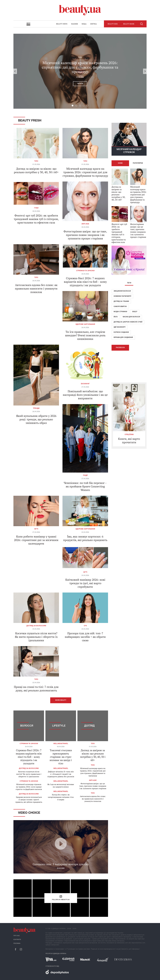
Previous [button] (15, 71)
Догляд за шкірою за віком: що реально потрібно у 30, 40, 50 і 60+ (36, 170)
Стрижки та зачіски (85, 271)
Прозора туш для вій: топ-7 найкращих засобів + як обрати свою (85, 637)
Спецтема (129, 435)
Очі (85, 626)
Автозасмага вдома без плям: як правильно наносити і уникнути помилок (36, 288)
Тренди (36, 408)
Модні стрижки (120, 312)
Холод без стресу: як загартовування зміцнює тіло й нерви (61, 797)
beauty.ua (80, 10)
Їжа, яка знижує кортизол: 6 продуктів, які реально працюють (85, 538)
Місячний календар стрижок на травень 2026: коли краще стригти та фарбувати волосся (29, 787)
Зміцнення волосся (122, 291)
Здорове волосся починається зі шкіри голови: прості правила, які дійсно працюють (29, 800)
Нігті (36, 529)
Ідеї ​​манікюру (120, 327)
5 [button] (87, 106)
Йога (116, 317)
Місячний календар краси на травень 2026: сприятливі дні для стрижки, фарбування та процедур (80, 67)
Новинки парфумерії (122, 296)
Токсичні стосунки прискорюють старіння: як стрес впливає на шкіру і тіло (61, 757)
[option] (80, 71)
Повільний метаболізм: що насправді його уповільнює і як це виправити (85, 395)
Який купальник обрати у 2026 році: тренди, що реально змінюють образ (36, 419)
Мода (84, 24)
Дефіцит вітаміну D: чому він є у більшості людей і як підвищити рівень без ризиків (61, 774)
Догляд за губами (121, 301)
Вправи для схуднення (123, 337)
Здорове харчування (85, 324)
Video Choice (29, 813)
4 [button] (84, 106)
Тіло (80, 58)
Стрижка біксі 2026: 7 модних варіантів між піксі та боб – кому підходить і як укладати (85, 282)
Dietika (94, 24)
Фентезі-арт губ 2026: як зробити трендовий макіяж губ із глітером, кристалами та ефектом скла (36, 219)
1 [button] (73, 106)
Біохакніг (85, 384)
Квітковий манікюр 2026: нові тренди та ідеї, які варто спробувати (85, 583)
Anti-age (85, 224)
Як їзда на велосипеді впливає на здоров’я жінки (61, 786)
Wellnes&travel (61, 744)
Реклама (17, 943)
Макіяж (75, 24)
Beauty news (62, 24)
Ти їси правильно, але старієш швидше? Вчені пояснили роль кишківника (85, 335)
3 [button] (80, 106)
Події (85, 475)
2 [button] (76, 106)
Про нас (17, 936)
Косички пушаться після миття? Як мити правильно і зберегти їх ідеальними (36, 637)
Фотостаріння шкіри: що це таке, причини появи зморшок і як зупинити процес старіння (85, 235)
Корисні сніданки (121, 332)
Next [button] (145, 71)
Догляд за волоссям (36, 626)
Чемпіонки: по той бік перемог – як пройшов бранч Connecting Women (85, 486)
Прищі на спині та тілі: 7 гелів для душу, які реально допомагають (36, 689)
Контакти (17, 940)
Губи (36, 208)
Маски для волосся (131, 317)
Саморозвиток (120, 307)
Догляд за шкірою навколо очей (128, 322)
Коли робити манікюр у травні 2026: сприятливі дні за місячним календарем (36, 540)
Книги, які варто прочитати (129, 440)
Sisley (135, 312)
